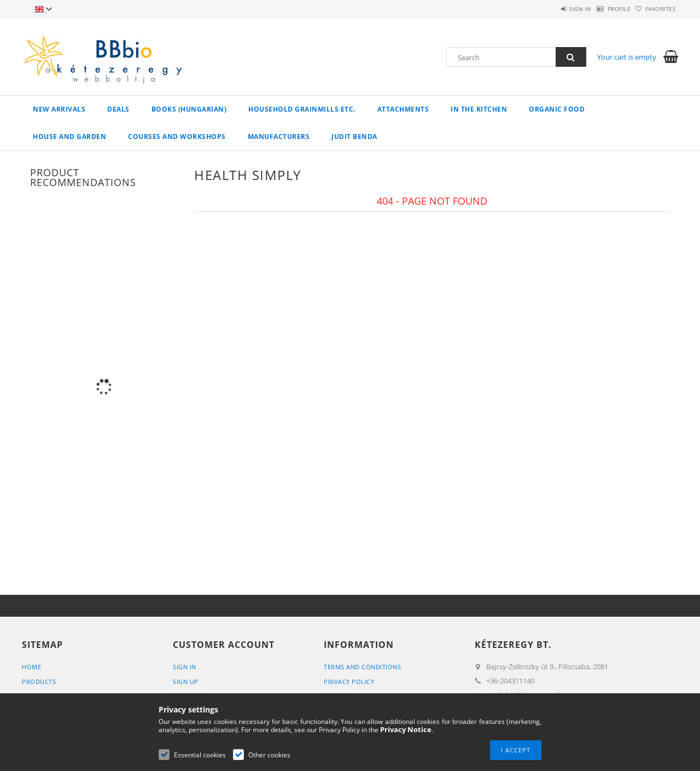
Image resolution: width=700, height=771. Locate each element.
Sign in (553, 9)
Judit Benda (354, 137)
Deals (118, 109)
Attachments (403, 109)
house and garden (69, 137)
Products (39, 682)
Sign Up (186, 682)
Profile (602, 9)
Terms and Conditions (362, 667)
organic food (557, 109)
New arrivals (59, 109)
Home (31, 667)
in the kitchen (479, 109)
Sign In (185, 667)
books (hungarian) (189, 109)
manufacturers (279, 137)
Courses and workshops (177, 137)
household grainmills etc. (302, 109)
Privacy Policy (349, 682)
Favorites (655, 9)
